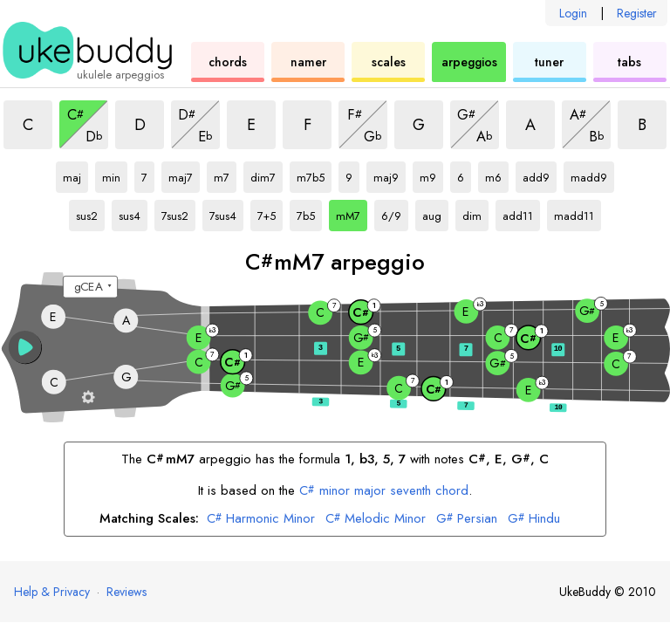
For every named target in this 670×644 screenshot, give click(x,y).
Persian (467, 519)
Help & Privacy (52, 592)
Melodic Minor (376, 519)
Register (637, 13)
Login (573, 13)
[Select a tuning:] (90, 287)
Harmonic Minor (261, 519)
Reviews (126, 592)
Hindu (534, 519)
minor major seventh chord (384, 490)
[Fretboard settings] (89, 397)
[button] (25, 347)
